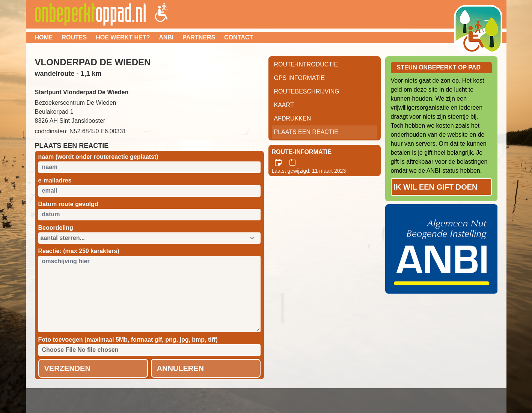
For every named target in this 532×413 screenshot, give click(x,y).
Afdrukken (293, 118)
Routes (75, 37)
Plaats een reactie (306, 132)
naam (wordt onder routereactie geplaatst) (98, 157)
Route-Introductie (306, 64)
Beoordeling (56, 228)
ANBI (166, 37)
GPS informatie (300, 78)
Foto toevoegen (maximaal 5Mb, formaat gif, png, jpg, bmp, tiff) (128, 340)
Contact (239, 37)
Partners (199, 37)
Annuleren (181, 368)
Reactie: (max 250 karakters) (79, 251)
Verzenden (67, 368)
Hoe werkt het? (123, 37)
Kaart (284, 105)
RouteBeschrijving (307, 91)
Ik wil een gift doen (436, 187)
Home (44, 37)
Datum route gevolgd (68, 204)
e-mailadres (55, 180)
